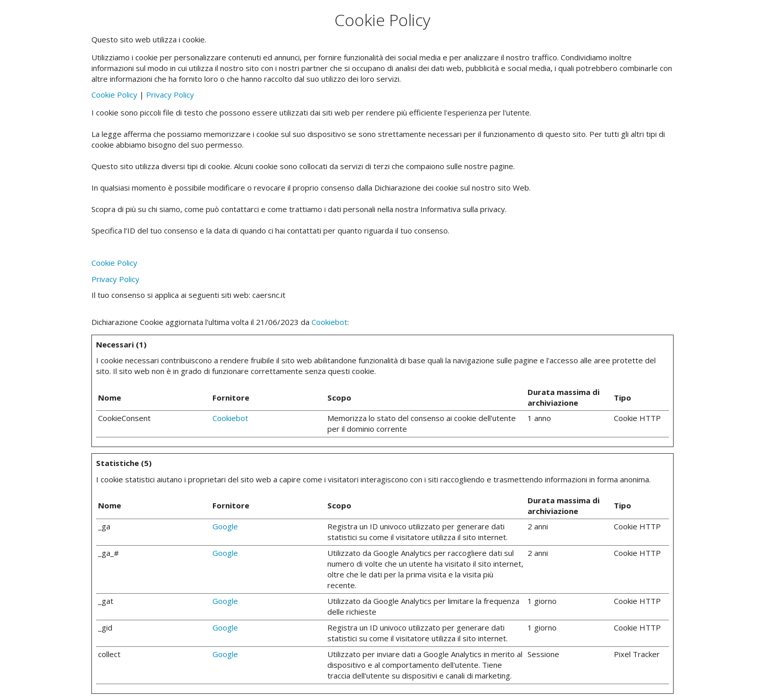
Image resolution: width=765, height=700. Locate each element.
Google (225, 526)
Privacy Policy (170, 95)
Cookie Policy (114, 95)
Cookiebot (329, 322)
